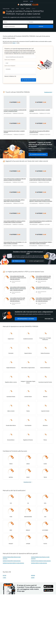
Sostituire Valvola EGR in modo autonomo (12, 561)
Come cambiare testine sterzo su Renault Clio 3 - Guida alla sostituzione (44, 289)
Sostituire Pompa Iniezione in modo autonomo (41, 561)
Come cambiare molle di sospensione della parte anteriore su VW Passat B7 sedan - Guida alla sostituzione (18, 289)
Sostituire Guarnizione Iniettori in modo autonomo (13, 564)
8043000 (33, 576)
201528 (4, 576)
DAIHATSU (28, 9)
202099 (33, 578)
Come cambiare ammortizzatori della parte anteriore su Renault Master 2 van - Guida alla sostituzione (44, 300)
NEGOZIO (26, 1)
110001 (4, 578)
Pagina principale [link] (6, 9)
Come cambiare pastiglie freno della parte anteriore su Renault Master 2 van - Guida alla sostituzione (43, 278)
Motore (18, 9)
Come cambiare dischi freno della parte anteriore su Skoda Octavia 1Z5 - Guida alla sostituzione (18, 278)
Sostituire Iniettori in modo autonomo (39, 564)
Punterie (22, 9)
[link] (15, 43)
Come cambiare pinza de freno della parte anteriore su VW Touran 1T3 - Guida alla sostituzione (18, 300)
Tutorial (13, 9)
